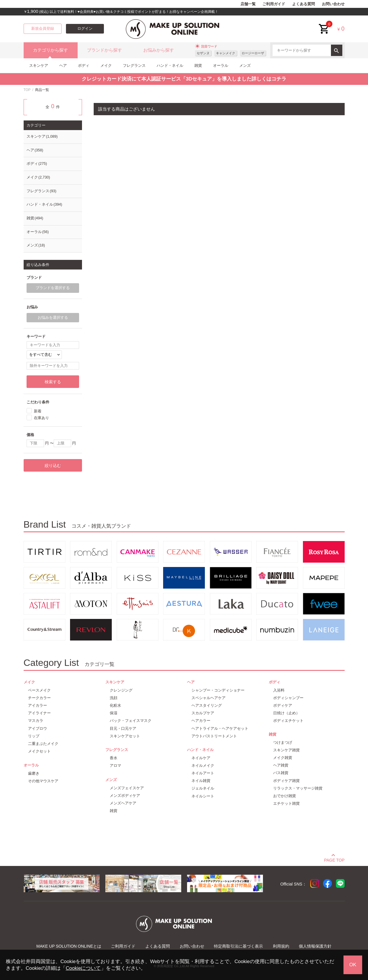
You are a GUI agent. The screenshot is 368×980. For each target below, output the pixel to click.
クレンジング (121, 690)
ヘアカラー (201, 721)
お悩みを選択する (53, 318)
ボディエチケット (288, 721)
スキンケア (39, 65)
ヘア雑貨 (281, 765)
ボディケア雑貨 (286, 781)
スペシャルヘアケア (209, 698)
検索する (53, 382)
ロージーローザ (253, 53)
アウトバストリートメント (214, 736)
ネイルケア (201, 758)
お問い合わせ (333, 4)
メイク (106, 65)
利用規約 (281, 946)
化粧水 (115, 705)
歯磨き (34, 773)
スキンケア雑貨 (286, 750)
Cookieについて (83, 968)
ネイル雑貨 (201, 781)
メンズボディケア (125, 796)
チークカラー (39, 698)
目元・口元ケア (123, 728)
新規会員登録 (43, 29)
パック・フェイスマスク (131, 721)
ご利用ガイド (274, 4)
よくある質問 (304, 4)
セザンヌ (203, 53)
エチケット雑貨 (286, 803)
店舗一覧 (248, 4)
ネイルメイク (203, 765)
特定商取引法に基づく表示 (238, 946)
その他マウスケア (43, 781)
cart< (324, 24)
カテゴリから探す (50, 50)
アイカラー (38, 705)
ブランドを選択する (53, 288)
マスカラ (36, 721)
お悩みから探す (159, 50)
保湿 (114, 713)
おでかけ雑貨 (285, 796)
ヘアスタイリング (207, 705)
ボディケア (283, 705)
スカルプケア (203, 713)
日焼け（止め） (286, 713)
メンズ (245, 65)
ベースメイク (39, 690)
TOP (27, 90)
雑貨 (198, 65)
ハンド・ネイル (170, 65)
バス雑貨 (281, 773)
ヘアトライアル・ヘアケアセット (220, 728)
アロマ (115, 765)
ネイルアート (203, 773)
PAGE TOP (334, 859)
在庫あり (41, 418)
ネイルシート (203, 796)
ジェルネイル (203, 788)
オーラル (221, 65)
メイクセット (39, 751)
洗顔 (114, 698)
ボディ (84, 65)
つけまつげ (283, 742)
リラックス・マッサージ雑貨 (298, 788)
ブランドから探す (104, 50)
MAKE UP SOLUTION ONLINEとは (69, 946)
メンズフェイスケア (127, 788)
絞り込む (53, 466)
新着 (38, 411)
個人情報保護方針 (315, 946)
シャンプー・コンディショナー (218, 690)
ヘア (63, 65)
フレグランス (134, 65)
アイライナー (39, 713)
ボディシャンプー (288, 698)
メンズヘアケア (123, 803)
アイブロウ (38, 728)
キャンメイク (226, 53)
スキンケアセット (125, 736)
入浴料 (279, 690)
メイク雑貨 (283, 758)
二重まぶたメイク (43, 744)
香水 (114, 758)
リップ (34, 736)
